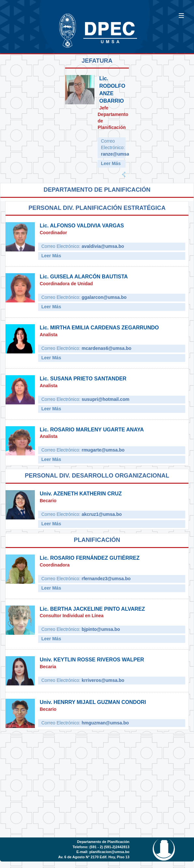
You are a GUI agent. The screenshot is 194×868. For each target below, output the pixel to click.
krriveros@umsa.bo (103, 680)
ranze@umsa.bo (118, 154)
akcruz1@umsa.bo (102, 514)
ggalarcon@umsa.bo (104, 297)
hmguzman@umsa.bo (105, 723)
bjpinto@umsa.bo (101, 629)
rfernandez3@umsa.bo (106, 579)
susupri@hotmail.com (106, 399)
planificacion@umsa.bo (109, 852)
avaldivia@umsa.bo (103, 246)
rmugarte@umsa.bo (103, 450)
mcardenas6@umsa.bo (107, 348)
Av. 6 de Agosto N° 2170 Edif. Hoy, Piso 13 (94, 857)
